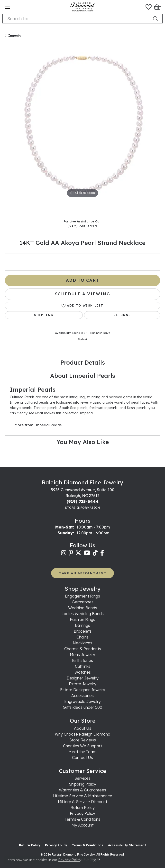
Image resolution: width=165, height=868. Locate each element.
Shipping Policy (82, 784)
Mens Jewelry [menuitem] (82, 655)
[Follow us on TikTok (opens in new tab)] (95, 553)
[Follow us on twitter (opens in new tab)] (78, 553)
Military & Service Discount (82, 802)
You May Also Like (83, 442)
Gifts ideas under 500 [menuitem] (82, 707)
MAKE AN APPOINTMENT (82, 573)
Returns (122, 315)
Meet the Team (82, 752)
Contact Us (82, 758)
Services (82, 778)
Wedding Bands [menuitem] (83, 608)
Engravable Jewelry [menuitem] (82, 701)
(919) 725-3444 (82, 225)
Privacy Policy (82, 813)
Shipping (44, 315)
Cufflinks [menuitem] (83, 666)
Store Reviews (83, 740)
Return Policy (83, 808)
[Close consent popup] (95, 860)
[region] (82, 130)
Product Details (83, 362)
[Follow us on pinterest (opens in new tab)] (71, 553)
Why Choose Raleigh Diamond (82, 734)
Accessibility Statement (127, 845)
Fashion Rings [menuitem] (82, 619)
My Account (82, 825)
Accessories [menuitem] (82, 696)
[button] (149, 7)
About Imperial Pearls (83, 376)
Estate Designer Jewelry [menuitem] (83, 690)
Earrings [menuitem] (82, 625)
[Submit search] (156, 19)
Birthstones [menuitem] (82, 660)
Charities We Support (82, 746)
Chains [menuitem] (82, 637)
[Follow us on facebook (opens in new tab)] (102, 553)
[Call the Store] (83, 501)
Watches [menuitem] (83, 672)
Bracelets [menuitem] (83, 631)
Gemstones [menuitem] (83, 602)
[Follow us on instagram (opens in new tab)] (64, 553)
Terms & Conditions (82, 819)
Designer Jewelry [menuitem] (83, 678)
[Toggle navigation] (7, 7)
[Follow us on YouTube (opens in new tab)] (87, 553)
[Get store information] (82, 508)
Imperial (15, 35)
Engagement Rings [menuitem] (82, 596)
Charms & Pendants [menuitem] (83, 649)
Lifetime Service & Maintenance (83, 796)
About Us (83, 728)
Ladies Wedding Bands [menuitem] (83, 614)
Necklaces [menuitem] (82, 643)
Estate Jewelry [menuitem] (83, 684)
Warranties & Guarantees (82, 790)
